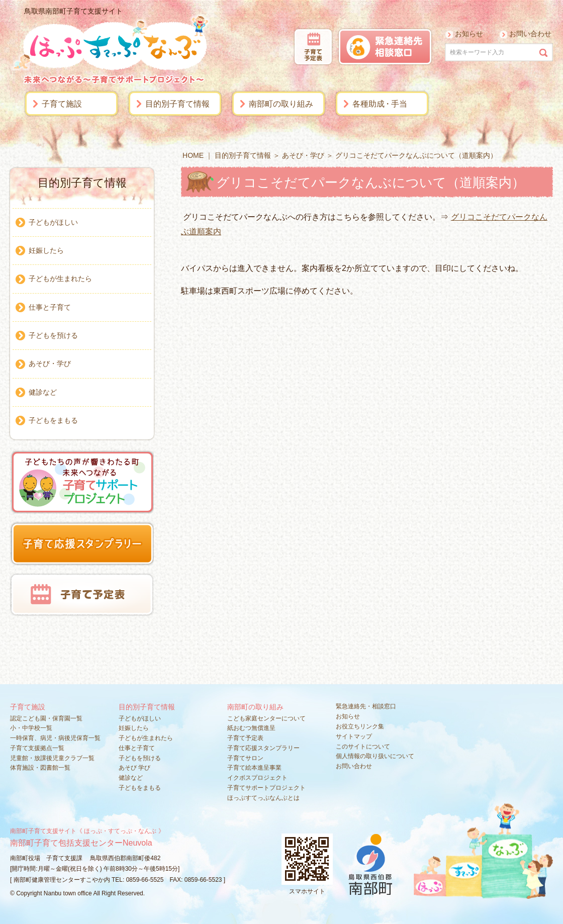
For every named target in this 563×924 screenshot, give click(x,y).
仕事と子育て (50, 307)
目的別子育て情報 (177, 104)
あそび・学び (303, 155)
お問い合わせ (530, 34)
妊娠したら (46, 250)
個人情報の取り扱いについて (375, 756)
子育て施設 (62, 104)
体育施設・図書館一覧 (40, 768)
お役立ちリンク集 (360, 726)
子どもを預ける (53, 335)
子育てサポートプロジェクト (266, 788)
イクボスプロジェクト (257, 778)
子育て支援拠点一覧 (37, 748)
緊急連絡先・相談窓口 (366, 706)
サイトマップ (354, 736)
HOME (193, 155)
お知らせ (469, 34)
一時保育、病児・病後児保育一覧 (55, 738)
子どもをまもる (53, 420)
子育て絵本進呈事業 (254, 768)
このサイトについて (363, 747)
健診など (43, 392)
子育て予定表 (245, 738)
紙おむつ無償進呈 (251, 728)
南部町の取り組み (281, 104)
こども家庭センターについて (266, 718)
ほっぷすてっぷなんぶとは (263, 798)
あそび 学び (134, 768)
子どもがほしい (53, 222)
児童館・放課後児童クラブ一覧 (52, 758)
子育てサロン (245, 758)
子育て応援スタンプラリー (263, 748)
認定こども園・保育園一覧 (46, 718)
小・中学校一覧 (31, 728)
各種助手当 (380, 104)
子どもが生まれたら (60, 279)
